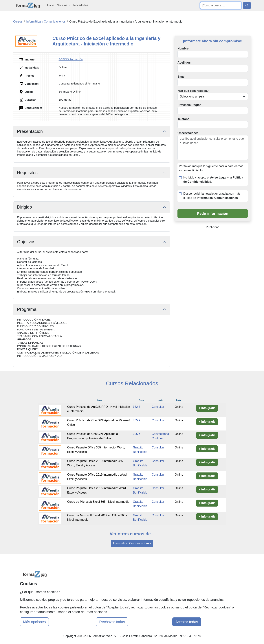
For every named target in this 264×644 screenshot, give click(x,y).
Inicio (51, 5)
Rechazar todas (112, 622)
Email (181, 77)
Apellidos (184, 63)
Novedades (81, 5)
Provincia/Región (189, 105)
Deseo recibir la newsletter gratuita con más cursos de (212, 196)
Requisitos (27, 173)
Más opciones (34, 622)
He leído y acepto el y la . (213, 180)
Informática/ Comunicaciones (132, 543)
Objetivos (26, 242)
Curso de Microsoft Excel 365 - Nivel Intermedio (98, 502)
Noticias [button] (62, 5)
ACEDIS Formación (71, 59)
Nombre (183, 48)
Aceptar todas (187, 622)
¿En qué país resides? (193, 91)
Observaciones (188, 133)
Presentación (30, 131)
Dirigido (24, 207)
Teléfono (183, 119)
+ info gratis (207, 408)
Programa (27, 309)
